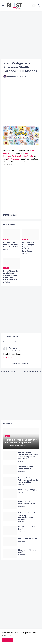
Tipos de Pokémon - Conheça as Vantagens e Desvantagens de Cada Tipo (28, 456)
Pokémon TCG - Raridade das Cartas (27, 502)
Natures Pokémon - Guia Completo (26, 467)
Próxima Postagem (32, 371)
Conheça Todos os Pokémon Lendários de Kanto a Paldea (28, 480)
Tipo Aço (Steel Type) (27, 538)
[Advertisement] (21, 35)
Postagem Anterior (10, 371)
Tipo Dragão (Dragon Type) (27, 551)
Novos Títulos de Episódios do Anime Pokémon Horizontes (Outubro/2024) (11, 275)
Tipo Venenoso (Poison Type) (28, 528)
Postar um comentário (21, 363)
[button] (3, 6)
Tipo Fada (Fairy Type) (27, 490)
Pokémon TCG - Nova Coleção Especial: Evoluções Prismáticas (29, 247)
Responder (8, 358)
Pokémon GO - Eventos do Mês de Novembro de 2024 (12, 245)
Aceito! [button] (7, 640)
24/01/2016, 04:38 (15, 351)
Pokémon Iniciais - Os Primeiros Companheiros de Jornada (27, 516)
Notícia (13, 215)
